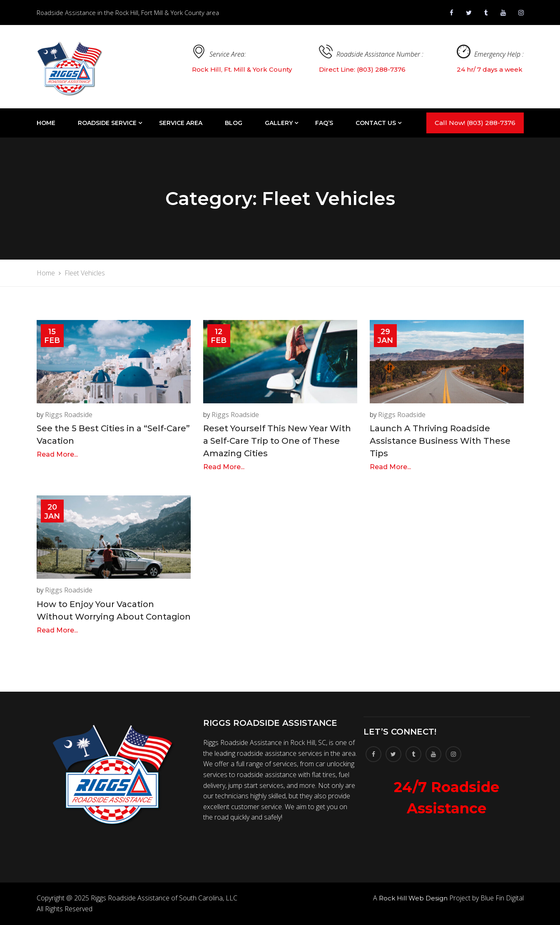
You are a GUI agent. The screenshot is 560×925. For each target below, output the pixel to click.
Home (46, 123)
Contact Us (376, 123)
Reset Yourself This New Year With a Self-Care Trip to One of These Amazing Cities (277, 441)
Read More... (57, 454)
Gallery (279, 123)
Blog (234, 123)
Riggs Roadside (69, 415)
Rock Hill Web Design (413, 898)
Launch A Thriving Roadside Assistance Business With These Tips (440, 441)
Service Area (181, 123)
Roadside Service (107, 123)
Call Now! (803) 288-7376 (475, 123)
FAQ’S (324, 123)
